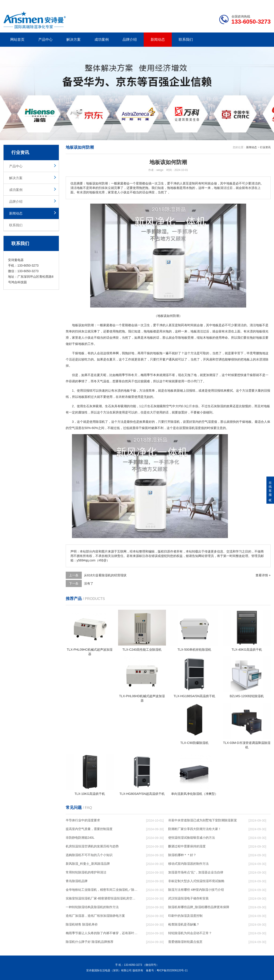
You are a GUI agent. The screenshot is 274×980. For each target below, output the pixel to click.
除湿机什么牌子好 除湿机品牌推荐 (90, 942)
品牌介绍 (130, 39)
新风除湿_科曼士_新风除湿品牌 (88, 864)
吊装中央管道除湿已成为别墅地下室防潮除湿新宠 (202, 820)
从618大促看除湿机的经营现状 (105, 575)
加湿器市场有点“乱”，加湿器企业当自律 (196, 872)
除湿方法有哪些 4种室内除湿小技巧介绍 (196, 890)
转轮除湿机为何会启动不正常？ (190, 933)
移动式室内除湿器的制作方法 (188, 864)
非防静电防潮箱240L (80, 838)
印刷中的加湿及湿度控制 (185, 916)
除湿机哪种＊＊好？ (182, 855)
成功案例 (102, 39)
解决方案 (74, 39)
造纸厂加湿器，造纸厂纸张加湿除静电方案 (95, 916)
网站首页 (17, 39)
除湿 (220, 406)
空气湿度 (208, 422)
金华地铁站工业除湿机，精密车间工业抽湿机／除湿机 (102, 890)
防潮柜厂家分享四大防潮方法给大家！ (195, 829)
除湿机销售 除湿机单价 (82, 924)
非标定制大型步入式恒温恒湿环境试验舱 (196, 881)
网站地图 (245, 4)
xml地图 (265, 4)
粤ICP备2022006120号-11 (172, 970)
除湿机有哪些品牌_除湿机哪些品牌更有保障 (199, 907)
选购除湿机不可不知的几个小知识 (89, 855)
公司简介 (203, 4)
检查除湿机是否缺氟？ (184, 924)
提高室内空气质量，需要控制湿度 (89, 829)
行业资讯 (265, 147)
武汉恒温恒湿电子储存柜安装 (188, 898)
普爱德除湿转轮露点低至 (185, 942)
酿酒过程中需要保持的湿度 (187, 846)
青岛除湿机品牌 (77, 881)
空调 (219, 359)
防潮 (91, 325)
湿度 (78, 428)
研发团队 (224, 4)
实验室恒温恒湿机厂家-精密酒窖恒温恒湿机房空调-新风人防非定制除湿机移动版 (102, 898)
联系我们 (186, 39)
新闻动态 (158, 39)
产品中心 (45, 39)
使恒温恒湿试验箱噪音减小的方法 (192, 838)
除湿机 (100, 422)
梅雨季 (120, 375)
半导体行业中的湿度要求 (83, 820)
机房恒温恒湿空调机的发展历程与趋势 (92, 846)
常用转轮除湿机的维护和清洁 (86, 872)
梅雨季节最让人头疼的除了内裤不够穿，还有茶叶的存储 (102, 933)
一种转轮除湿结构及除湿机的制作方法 (92, 907)
